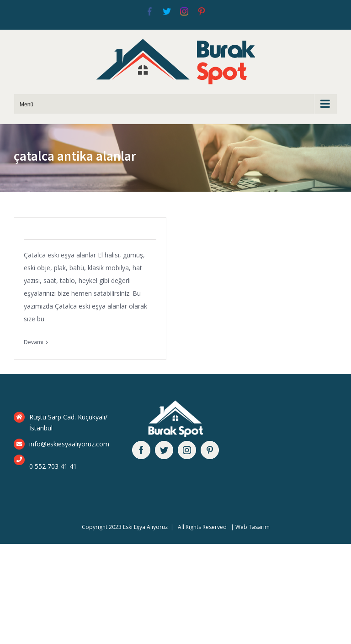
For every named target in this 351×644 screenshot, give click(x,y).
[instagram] (187, 450)
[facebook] (141, 450)
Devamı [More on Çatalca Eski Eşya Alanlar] (34, 342)
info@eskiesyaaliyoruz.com (69, 444)
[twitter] (164, 450)
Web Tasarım (253, 527)
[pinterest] (210, 450)
